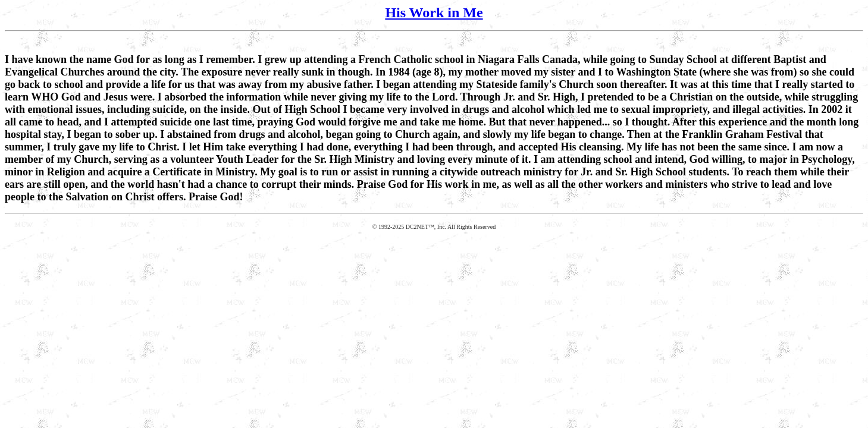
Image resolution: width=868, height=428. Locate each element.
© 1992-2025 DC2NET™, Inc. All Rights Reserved (434, 227)
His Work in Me (434, 12)
